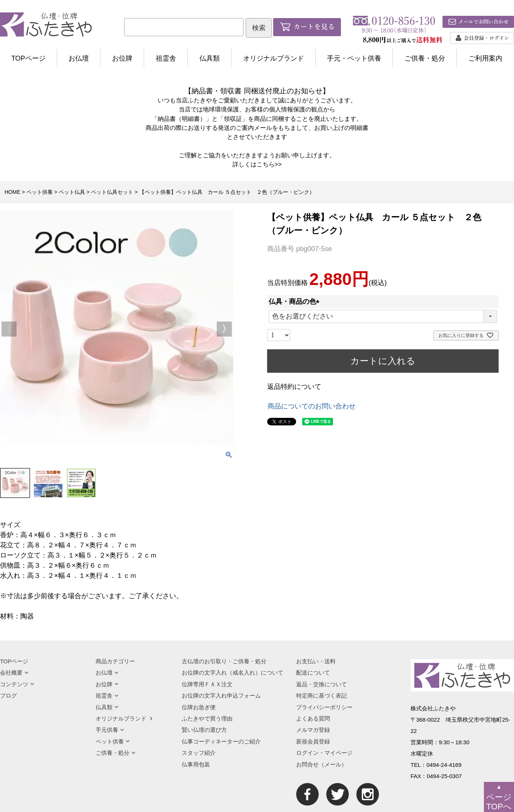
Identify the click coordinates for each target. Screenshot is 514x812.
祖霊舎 (166, 58)
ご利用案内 (485, 58)
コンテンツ (17, 684)
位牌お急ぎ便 (199, 707)
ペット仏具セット (112, 192)
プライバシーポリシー (324, 707)
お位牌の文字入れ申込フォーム (221, 695)
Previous (9, 329)
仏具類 (210, 58)
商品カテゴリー (115, 661)
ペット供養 (40, 192)
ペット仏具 (72, 192)
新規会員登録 (313, 741)
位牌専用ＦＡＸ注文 (207, 684)
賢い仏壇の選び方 (204, 730)
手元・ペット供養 (354, 58)
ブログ (8, 695)
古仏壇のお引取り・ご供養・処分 (224, 661)
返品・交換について (322, 684)
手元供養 (110, 730)
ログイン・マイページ (324, 753)
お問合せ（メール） (322, 764)
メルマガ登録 (313, 730)
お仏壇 (79, 58)
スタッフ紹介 (199, 753)
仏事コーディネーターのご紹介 (221, 741)
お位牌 (122, 58)
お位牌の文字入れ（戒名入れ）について (233, 673)
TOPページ (28, 58)
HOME (12, 192)
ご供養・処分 (425, 58)
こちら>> (269, 164)
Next (224, 329)
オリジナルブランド (274, 58)
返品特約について (294, 387)
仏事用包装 (196, 764)
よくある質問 (313, 718)
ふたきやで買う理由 (207, 718)
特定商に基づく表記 (322, 695)
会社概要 (14, 673)
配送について (313, 673)
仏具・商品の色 (296, 302)
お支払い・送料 (316, 661)
